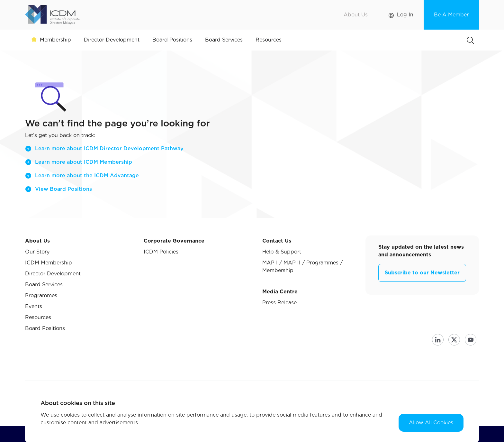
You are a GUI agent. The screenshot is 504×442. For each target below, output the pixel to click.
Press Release (279, 303)
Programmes (41, 295)
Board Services (44, 285)
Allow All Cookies (431, 423)
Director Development (53, 274)
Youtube (471, 340)
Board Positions (45, 328)
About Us (356, 15)
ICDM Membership (49, 263)
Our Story (37, 252)
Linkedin (438, 340)
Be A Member (451, 15)
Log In (405, 15)
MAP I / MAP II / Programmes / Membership (302, 267)
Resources (38, 317)
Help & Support (282, 252)
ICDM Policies (161, 252)
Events (34, 306)
